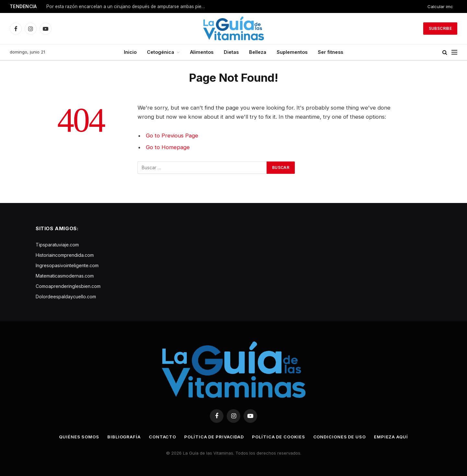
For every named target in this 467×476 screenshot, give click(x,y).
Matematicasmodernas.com (65, 276)
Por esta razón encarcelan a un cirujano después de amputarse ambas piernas (127, 6)
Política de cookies (278, 437)
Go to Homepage (168, 147)
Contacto (162, 437)
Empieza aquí (391, 437)
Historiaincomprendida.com (65, 255)
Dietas (231, 52)
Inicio (130, 52)
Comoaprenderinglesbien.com (68, 286)
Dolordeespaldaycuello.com (66, 297)
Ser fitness (330, 52)
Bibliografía (124, 437)
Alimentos (202, 52)
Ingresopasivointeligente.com (67, 265)
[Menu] (454, 52)
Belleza (258, 52)
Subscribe (440, 28)
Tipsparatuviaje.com (57, 245)
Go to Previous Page (172, 136)
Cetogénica (161, 52)
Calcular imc (440, 6)
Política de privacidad (214, 437)
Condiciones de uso (340, 437)
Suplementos (292, 52)
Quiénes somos (79, 437)
